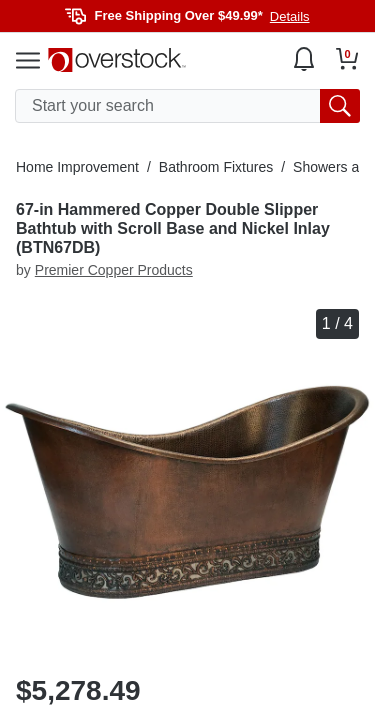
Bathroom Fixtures (216, 167)
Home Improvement (77, 167)
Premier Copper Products (114, 270)
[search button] (340, 106)
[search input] (187, 106)
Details (290, 16)
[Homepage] (117, 60)
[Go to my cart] (347, 59)
